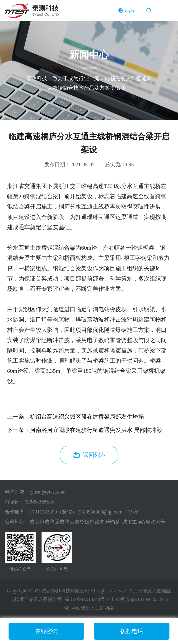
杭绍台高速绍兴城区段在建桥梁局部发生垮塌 (87, 417)
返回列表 (94, 455)
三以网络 (104, 608)
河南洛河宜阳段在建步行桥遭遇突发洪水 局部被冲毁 (96, 430)
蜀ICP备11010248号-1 (87, 599)
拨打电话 (132, 631)
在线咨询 (47, 631)
